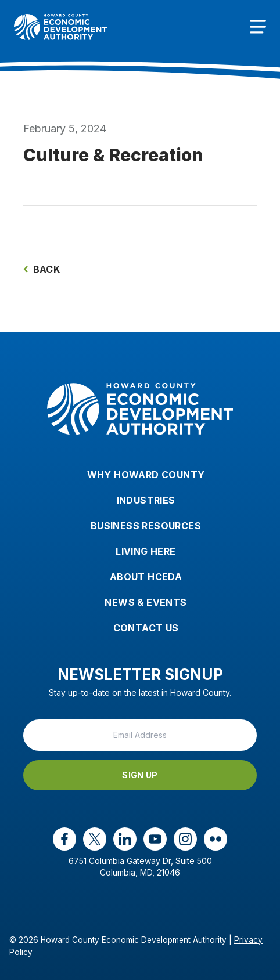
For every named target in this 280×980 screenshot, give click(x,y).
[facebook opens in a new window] (64, 839)
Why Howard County (146, 475)
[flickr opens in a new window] (216, 839)
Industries (146, 500)
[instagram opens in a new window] (185, 839)
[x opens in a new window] (95, 839)
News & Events (146, 602)
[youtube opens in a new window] (155, 839)
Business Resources (146, 526)
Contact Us (146, 628)
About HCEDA (146, 577)
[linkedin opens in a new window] (125, 839)
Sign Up (140, 775)
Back (42, 269)
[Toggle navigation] (258, 27)
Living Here (146, 551)
